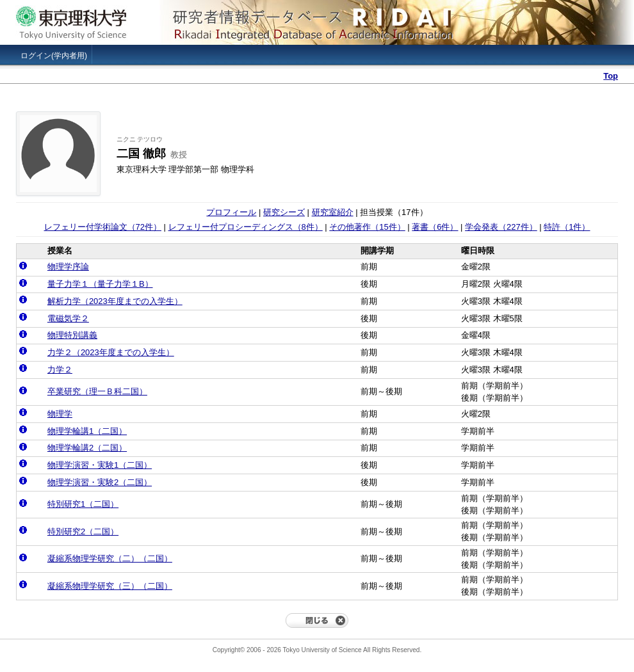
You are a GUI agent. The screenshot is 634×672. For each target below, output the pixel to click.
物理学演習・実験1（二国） (100, 465)
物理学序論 (68, 267)
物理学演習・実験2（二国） (100, 482)
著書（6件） (435, 227)
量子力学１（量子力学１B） (100, 284)
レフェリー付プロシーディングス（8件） (246, 227)
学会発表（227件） (501, 227)
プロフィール (231, 212)
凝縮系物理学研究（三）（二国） (110, 586)
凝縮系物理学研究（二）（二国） (110, 558)
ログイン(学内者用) (54, 56)
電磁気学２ (68, 318)
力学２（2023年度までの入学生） (111, 352)
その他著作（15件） (367, 227)
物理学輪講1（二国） (87, 431)
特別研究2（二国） (83, 532)
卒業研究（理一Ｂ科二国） (97, 391)
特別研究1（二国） (83, 504)
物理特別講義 (72, 335)
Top (611, 76)
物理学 (60, 414)
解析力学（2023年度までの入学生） (115, 301)
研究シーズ (284, 212)
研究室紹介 (333, 212)
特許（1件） (567, 227)
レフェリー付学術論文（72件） (103, 227)
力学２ (60, 370)
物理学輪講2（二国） (87, 448)
